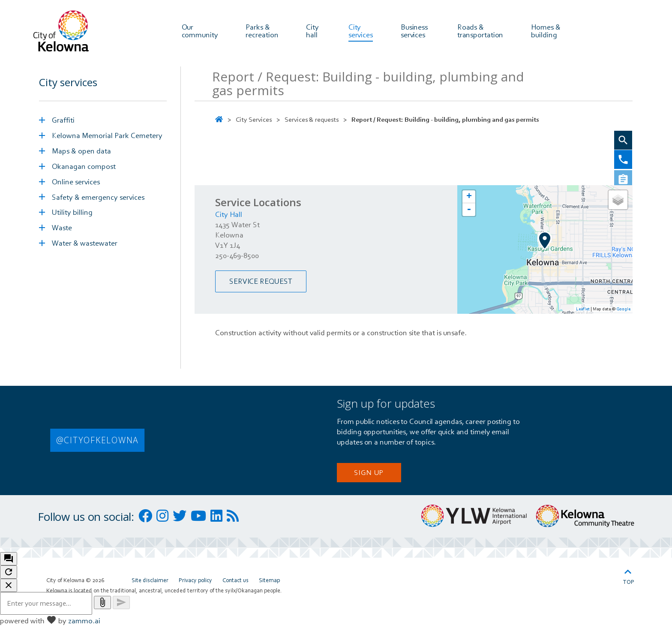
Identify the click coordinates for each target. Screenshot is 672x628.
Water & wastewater (85, 245)
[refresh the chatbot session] (9, 574)
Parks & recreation (262, 30)
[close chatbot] (9, 587)
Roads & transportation (480, 30)
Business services (415, 30)
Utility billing (72, 215)
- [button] (469, 212)
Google (623, 311)
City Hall (229, 216)
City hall (313, 30)
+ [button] (469, 199)
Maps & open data (81, 153)
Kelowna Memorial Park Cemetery (107, 137)
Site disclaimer (150, 582)
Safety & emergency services (98, 199)
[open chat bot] (9, 561)
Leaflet (583, 311)
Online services (76, 184)
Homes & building (546, 30)
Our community (200, 30)
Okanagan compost (84, 168)
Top (629, 577)
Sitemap (269, 582)
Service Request (261, 284)
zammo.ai (84, 623)
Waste (62, 230)
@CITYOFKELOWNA (97, 442)
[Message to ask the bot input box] (46, 605)
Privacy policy (195, 582)
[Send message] (121, 605)
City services (361, 30)
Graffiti (63, 122)
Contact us (235, 582)
